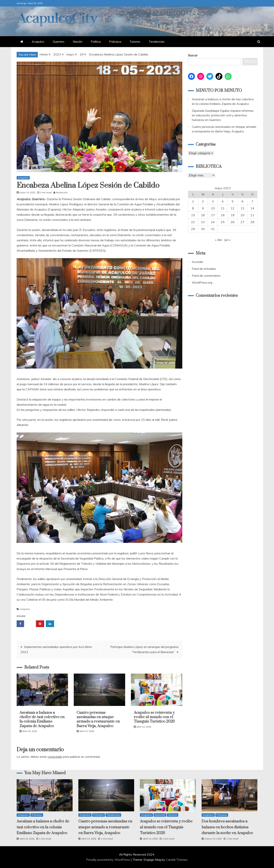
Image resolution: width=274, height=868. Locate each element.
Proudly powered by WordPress (108, 860)
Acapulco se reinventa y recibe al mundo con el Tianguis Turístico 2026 (154, 717)
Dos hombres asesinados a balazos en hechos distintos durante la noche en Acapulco (227, 827)
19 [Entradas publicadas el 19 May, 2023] (233, 215)
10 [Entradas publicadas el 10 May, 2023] (213, 208)
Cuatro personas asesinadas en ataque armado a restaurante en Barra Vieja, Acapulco (98, 719)
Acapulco (38, 42)
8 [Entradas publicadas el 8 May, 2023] (193, 208)
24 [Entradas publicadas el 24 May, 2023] (213, 222)
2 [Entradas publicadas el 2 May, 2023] (203, 201)
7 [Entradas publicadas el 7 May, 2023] (252, 201)
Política (96, 42)
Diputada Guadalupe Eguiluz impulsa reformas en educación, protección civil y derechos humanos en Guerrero (223, 115)
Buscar (193, 55)
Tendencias (157, 42)
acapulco (25, 609)
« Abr (218, 240)
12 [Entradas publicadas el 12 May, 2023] (233, 208)
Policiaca (115, 42)
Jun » (227, 240)
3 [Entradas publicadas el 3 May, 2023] (213, 201)
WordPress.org (202, 282)
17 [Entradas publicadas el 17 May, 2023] (213, 215)
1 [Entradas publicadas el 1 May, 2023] (193, 201)
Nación (78, 42)
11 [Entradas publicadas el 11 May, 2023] (223, 208)
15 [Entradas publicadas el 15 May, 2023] (193, 215)
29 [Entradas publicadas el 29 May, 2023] (193, 229)
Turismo (135, 42)
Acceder (198, 262)
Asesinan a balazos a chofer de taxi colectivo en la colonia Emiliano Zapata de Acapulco (42, 719)
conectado (55, 757)
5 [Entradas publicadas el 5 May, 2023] (233, 201)
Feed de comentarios (206, 276)
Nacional (160, 815)
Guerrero (59, 42)
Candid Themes (177, 860)
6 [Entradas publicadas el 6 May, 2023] (242, 201)
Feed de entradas (204, 269)
